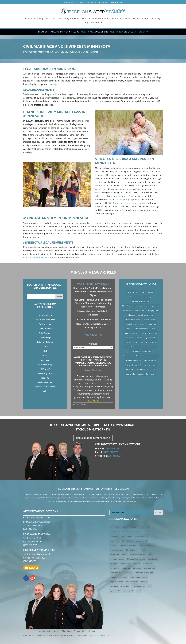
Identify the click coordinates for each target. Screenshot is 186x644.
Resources (92, 2)
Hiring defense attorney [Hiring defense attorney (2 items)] (149, 333)
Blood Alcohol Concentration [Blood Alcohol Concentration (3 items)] (133, 306)
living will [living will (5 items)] (128, 347)
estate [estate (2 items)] (142, 324)
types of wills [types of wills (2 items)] (130, 374)
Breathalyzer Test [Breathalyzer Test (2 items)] (152, 306)
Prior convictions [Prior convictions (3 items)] (131, 365)
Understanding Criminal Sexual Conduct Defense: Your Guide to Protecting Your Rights (93, 292)
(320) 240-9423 (87, 32)
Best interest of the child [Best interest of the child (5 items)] (140, 301)
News (82, 2)
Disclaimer (67, 631)
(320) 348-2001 (116, 32)
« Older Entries (79, 404)
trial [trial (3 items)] (154, 369)
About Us (103, 2)
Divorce (94, 52)
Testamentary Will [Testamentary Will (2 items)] (143, 369)
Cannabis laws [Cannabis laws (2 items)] (139, 311)
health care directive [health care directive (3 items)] (141, 329)
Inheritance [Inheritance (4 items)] (130, 338)
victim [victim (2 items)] (153, 374)
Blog (86, 23)
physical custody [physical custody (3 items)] (150, 360)
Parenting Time (45, 373)
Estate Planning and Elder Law (69, 19)
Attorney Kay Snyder (65, 52)
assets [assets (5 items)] (151, 292)
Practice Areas (116, 2)
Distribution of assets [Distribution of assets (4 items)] (133, 320)
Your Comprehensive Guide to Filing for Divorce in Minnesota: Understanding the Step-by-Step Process (93, 303)
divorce (73, 233)
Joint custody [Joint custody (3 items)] (151, 338)
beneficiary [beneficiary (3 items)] (147, 297)
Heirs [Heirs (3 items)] (153, 329)
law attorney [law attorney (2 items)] (139, 342)
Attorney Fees (45, 315)
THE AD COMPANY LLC (101, 635)
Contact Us (97, 23)
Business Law (140, 19)
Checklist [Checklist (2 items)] (131, 315)
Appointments (70, 2)
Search (59, 297)
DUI (45, 351)
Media (56, 631)
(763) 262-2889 (141, 32)
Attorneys (157, 19)
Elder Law (45, 360)
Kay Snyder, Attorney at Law (40, 52)
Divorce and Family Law (36, 19)
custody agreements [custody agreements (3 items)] (145, 315)
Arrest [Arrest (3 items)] (143, 292)
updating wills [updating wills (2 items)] (143, 374)
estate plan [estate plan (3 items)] (152, 324)
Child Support (45, 333)
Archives (93, 344)
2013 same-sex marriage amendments (128, 203)
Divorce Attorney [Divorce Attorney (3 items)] (150, 320)
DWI (45, 355)
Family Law (45, 369)
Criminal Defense (98, 19)
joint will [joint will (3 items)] (128, 342)
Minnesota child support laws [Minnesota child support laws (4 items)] (141, 351)
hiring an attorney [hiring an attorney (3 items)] (130, 333)
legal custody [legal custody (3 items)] (151, 342)
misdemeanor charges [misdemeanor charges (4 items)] (133, 360)
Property (45, 378)
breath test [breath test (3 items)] (127, 311)
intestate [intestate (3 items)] (140, 338)
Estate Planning (45, 364)
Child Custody (45, 329)
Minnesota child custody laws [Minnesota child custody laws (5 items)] (145, 347)
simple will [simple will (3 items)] (129, 369)
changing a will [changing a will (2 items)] (153, 311)
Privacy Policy (80, 631)
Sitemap (92, 631)
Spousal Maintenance (45, 387)
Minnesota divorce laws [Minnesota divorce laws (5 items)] (131, 356)
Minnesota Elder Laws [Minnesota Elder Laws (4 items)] (151, 356)
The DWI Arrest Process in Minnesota (93, 319)
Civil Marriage (83, 52)
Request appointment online (93, 438)
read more (93, 401)
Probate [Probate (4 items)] (143, 365)
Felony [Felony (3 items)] (128, 329)
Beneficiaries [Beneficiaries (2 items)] (135, 297)
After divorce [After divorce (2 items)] (133, 292)
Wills (45, 391)
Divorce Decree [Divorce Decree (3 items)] (131, 324)
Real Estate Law (120, 19)
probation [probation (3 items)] (153, 365)
